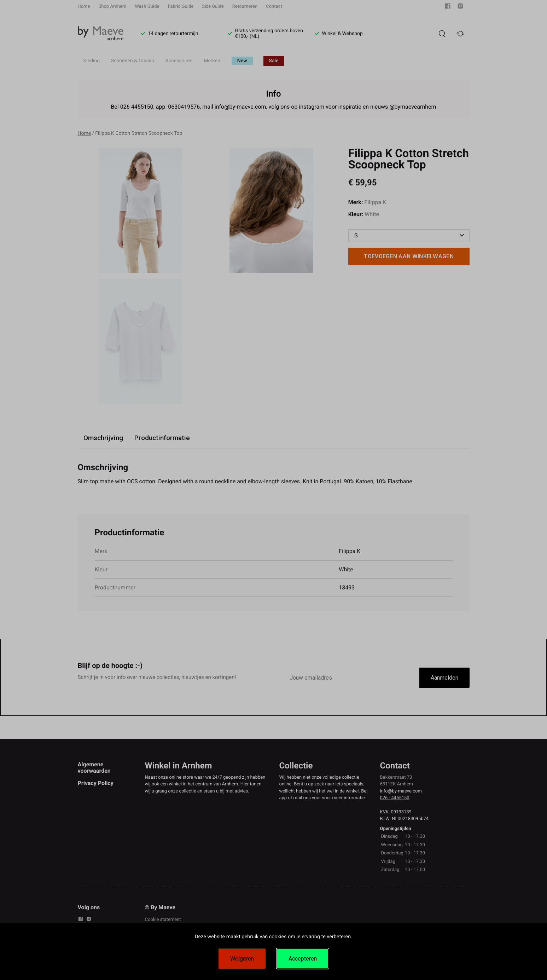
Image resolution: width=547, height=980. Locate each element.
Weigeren (242, 959)
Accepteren (303, 959)
